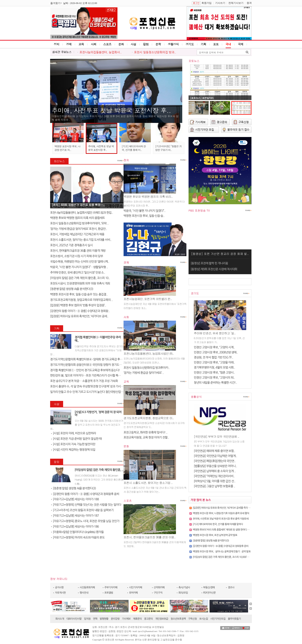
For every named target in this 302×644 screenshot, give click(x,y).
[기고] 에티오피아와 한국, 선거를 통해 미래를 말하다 (218, 524)
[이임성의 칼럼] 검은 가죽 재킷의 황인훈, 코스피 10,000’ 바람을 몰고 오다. (228, 557)
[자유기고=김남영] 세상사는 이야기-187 (75, 516)
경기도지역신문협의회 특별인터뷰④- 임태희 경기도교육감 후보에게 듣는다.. (94, 359)
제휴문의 (137, 619)
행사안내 (84, 593)
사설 (133, 44)
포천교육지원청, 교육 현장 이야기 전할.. (146, 437)
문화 (121, 44)
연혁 (95, 619)
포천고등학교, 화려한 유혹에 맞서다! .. (145, 432)
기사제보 (126, 619)
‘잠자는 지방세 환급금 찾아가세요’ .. (144, 373)
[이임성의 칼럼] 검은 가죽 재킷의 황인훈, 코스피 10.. (80, 278)
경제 (69, 44)
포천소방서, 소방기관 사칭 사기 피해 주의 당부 (77, 256)
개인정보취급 (162, 619)
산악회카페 (159, 587)
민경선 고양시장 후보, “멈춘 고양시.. (214, 373)
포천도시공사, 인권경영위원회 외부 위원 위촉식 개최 (80, 283)
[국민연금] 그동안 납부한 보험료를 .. (214, 486)
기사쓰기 (220, 3)
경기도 (190, 44)
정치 (56, 44)
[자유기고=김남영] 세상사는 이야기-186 (75, 527)
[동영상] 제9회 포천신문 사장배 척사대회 (214, 269)
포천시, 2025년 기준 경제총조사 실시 (71, 245)
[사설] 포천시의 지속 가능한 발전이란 (73, 444)
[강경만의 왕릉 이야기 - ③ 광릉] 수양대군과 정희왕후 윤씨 (85, 494)
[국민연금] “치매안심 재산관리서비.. (214, 476)
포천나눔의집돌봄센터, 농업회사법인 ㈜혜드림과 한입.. (81, 213)
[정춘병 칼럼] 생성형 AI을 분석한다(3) (72, 289)
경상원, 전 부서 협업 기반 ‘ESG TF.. (213, 357)
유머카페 (133, 593)
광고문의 (148, 619)
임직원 (87, 619)
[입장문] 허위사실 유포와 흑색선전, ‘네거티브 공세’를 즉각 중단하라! (225, 508)
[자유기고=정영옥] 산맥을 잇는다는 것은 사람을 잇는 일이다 (86, 505)
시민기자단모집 (218, 619)
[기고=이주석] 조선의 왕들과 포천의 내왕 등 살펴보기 (82, 510)
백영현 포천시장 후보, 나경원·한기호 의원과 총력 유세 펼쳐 (221, 513)
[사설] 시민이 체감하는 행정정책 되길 (73, 450)
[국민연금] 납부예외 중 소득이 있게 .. (215, 471)
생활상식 (173, 44)
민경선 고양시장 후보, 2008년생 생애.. (216, 352)
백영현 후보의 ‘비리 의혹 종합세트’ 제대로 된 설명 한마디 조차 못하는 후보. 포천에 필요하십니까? (239, 530)
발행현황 (104, 619)
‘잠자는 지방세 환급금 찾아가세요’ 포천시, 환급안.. (79, 229)
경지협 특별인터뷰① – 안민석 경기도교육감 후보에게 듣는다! (85, 370)
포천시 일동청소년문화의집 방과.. (155, 52)
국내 (228, 44)
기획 (203, 44)
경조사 (231, 587)
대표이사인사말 (74, 619)
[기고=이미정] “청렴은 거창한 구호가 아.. (168, 148)
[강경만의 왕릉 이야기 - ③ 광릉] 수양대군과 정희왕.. (80, 311)
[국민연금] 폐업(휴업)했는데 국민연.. (215, 461)
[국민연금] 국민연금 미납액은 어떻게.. (215, 456)
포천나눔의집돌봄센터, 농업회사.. (101, 52)
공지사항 (59, 587)
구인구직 (158, 593)
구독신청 (192, 619)
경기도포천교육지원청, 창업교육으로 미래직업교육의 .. (81, 300)
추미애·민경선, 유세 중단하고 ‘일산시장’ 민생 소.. (78, 273)
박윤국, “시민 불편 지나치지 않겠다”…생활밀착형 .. (79, 267)
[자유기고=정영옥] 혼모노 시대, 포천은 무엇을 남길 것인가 (85, 521)
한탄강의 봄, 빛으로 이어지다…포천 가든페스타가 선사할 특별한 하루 (90, 375)
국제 (241, 44)
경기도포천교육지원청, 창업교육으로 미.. (149, 418)
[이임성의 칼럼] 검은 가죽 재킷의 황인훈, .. (99, 470)
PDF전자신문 (210, 593)
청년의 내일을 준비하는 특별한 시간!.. (215, 383)
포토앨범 (109, 593)
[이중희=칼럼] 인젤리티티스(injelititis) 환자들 (77, 532)
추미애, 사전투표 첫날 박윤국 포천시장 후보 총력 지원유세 (221, 519)
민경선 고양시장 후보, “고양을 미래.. (214, 362)
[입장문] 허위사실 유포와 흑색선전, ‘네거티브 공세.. (79, 316)
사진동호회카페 (87, 587)
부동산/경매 (209, 587)
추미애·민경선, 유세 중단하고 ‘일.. (215, 333)
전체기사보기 (236, 3)
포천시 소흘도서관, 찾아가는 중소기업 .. (148, 483)
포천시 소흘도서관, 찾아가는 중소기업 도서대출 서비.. (81, 240)
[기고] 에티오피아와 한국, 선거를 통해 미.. (134, 148)
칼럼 (146, 44)
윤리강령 (115, 619)
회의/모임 (183, 593)
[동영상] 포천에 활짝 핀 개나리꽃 (209, 263)
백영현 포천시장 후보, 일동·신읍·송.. (144, 216)
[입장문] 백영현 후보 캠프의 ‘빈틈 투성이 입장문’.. (78, 305)
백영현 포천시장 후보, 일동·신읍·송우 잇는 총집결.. (79, 294)
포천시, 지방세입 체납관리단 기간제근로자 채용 (77, 234)
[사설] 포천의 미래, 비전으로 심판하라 (74, 433)
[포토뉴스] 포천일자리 (202, 98)
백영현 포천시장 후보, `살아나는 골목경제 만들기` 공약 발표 (222, 552)
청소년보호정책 (178, 619)
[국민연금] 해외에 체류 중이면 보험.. (214, 451)
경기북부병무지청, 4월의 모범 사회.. (214, 367)
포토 (216, 44)
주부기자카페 (111, 587)
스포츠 (107, 44)
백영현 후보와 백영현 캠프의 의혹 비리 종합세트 (77, 218)
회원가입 (207, 3)
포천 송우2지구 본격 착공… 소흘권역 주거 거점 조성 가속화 (84, 381)
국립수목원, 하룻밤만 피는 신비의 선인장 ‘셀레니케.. (80, 262)
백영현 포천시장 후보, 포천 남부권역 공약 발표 (215, 535)
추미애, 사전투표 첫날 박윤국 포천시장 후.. (111, 110)
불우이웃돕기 (234, 619)
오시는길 (204, 619)
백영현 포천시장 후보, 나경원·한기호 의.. (67, 148)
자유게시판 (60, 593)
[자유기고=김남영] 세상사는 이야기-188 (75, 499)
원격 (249, 3)
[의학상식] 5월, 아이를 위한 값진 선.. (215, 481)
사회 (94, 44)
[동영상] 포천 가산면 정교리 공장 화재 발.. (220, 254)
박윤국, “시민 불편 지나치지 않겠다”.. (144, 211)
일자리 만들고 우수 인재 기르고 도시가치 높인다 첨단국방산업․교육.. (89, 392)
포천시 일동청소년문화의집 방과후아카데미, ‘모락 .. (79, 223)
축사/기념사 (184, 587)
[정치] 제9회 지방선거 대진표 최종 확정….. (78, 205)
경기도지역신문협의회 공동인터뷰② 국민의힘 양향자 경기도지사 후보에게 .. (94, 365)
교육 (81, 44)
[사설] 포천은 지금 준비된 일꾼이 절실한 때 (76, 439)
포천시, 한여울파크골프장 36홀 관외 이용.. (150, 537)
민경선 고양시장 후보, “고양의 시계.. (214, 347)
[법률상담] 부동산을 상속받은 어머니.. (215, 466)
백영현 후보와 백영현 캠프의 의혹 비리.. (148, 196)
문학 (158, 44)
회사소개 (60, 619)
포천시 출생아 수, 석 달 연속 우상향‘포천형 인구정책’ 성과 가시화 (87, 386)
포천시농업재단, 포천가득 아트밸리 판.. (148, 299)
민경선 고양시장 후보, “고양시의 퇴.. (214, 378)
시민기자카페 (135, 587)
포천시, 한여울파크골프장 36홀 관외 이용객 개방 (78, 251)
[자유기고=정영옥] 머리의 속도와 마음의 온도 (78, 537)
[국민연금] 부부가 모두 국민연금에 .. (216, 436)
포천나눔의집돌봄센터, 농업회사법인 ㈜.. (149, 353)
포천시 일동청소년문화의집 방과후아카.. (146, 368)
